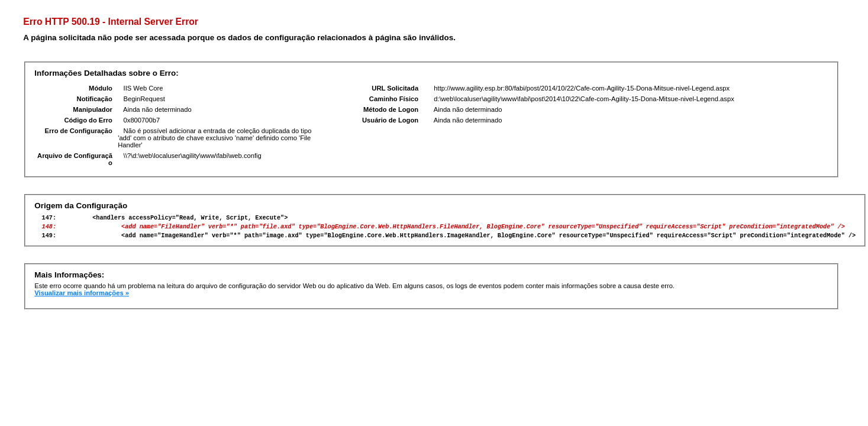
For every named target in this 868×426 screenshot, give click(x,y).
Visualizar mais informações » (82, 298)
